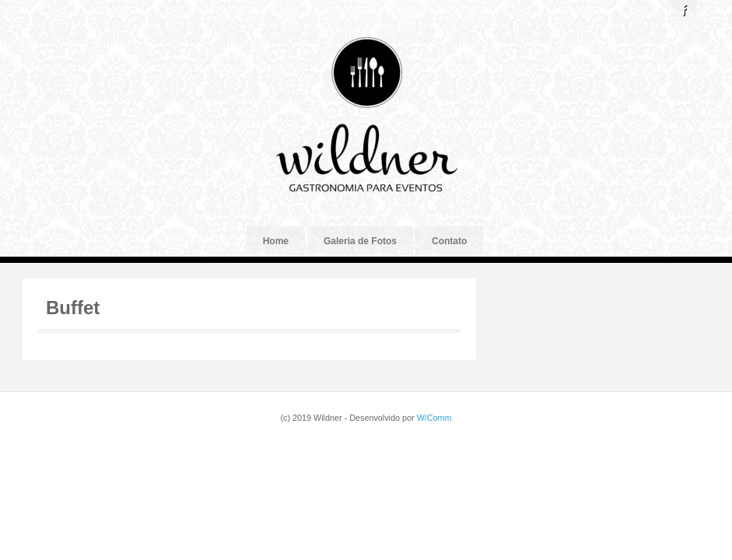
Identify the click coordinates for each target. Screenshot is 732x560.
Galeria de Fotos (360, 241)
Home (276, 241)
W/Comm (434, 418)
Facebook (684, 10)
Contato (449, 241)
